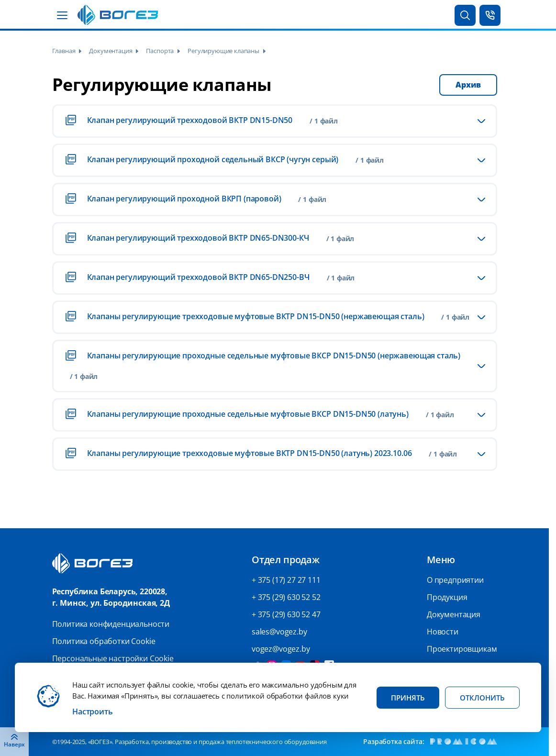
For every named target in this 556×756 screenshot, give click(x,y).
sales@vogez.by (279, 632)
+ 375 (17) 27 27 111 (286, 580)
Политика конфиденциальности (111, 624)
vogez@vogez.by (281, 649)
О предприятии (455, 580)
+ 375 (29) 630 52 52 (286, 597)
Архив (468, 85)
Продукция (447, 597)
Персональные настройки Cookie (113, 658)
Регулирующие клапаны (223, 51)
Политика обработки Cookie (104, 641)
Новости (443, 632)
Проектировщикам (462, 649)
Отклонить (482, 698)
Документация (111, 51)
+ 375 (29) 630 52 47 (286, 614)
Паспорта (160, 51)
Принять (408, 698)
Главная (64, 51)
